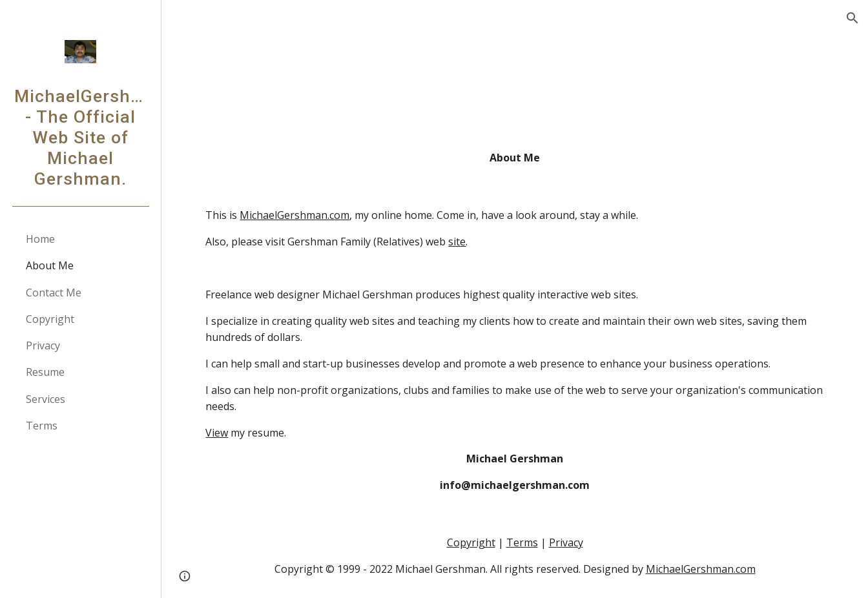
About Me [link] (50, 265)
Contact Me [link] (54, 293)
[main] (514, 158)
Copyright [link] (50, 319)
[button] (852, 18)
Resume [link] (45, 372)
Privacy (566, 542)
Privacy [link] (43, 345)
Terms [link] (42, 426)
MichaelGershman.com (294, 215)
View (217, 433)
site (457, 242)
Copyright (471, 542)
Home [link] (40, 239)
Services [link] (46, 399)
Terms (522, 542)
